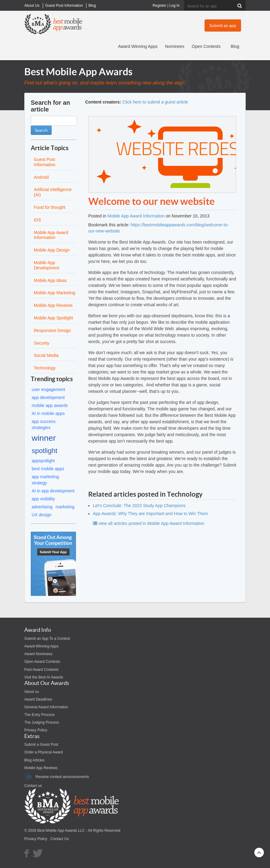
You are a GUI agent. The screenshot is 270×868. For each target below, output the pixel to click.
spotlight (44, 451)
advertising (42, 507)
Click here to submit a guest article (155, 102)
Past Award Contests (41, 670)
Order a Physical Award (44, 752)
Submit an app (223, 25)
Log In (175, 6)
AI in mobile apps (48, 413)
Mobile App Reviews (41, 768)
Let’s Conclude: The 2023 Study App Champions (139, 506)
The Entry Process (40, 715)
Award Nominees (38, 654)
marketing (65, 507)
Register (159, 6)
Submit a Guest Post (41, 745)
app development (48, 397)
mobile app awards (50, 405)
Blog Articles (34, 760)
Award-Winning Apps (41, 646)
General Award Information (46, 707)
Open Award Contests (42, 662)
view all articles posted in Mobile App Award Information (149, 523)
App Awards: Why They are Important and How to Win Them (150, 514)
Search (41, 130)
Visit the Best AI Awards (44, 677)
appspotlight (43, 461)
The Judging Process (42, 722)
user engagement (48, 389)
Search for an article (50, 106)
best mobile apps (48, 469)
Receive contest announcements (57, 777)
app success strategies (44, 424)
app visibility (43, 499)
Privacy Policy (36, 730)
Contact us (33, 786)
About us (32, 692)
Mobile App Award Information (136, 216)
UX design (42, 515)
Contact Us (60, 839)
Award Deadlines (38, 699)
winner (44, 438)
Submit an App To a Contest (47, 639)
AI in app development (53, 491)
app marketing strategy (45, 480)
